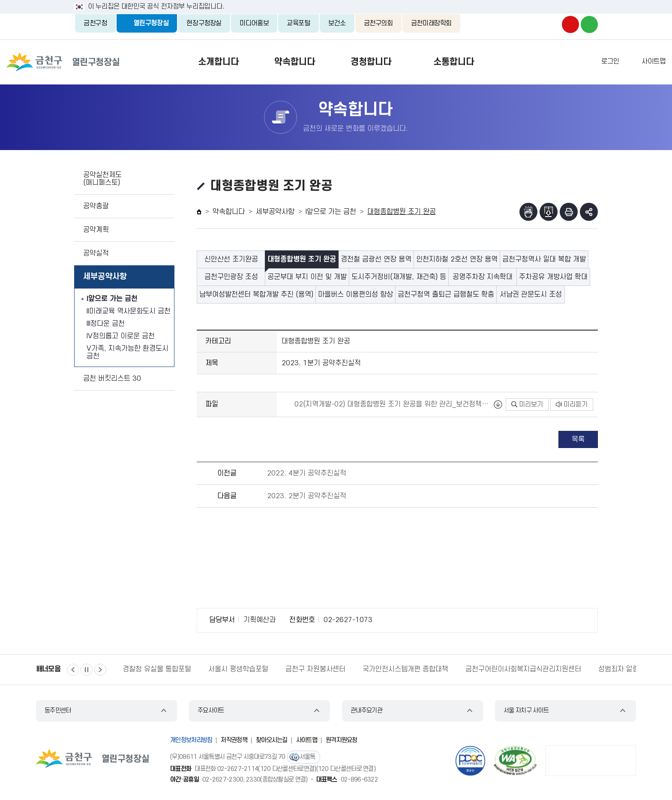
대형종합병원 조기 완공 (302, 259)
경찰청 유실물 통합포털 (157, 669)
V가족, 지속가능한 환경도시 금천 (127, 352)
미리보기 (527, 404)
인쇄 (569, 212)
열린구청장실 (151, 23)
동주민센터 (58, 711)
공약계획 (96, 230)
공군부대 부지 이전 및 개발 (307, 277)
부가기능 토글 (589, 212)
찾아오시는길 (272, 740)
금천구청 (95, 23)
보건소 (337, 23)
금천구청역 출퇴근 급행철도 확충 (446, 295)
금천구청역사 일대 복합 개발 (544, 259)
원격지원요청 (342, 740)
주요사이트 (211, 711)
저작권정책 (234, 740)
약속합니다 (289, 62)
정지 (87, 670)
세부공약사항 (105, 277)
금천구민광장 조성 (231, 277)
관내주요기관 (366, 711)
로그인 (610, 61)
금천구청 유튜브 (570, 24)
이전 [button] (73, 670)
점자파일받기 (549, 212)
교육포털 (298, 23)
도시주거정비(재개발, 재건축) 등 (399, 277)
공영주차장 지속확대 (483, 277)
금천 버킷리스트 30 (112, 379)
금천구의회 (378, 23)
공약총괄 (96, 206)
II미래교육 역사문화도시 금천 (129, 311)
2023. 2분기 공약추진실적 (307, 496)
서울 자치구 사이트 (526, 711)
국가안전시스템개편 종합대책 (405, 669)
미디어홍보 (254, 23)
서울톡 (307, 757)
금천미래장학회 (431, 23)
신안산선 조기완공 (231, 259)
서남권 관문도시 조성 (531, 295)
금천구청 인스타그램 (552, 24)
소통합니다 (466, 62)
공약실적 (96, 253)
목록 (578, 439)
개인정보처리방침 (191, 740)
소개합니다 (206, 62)
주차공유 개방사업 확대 (553, 277)
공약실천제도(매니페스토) (102, 179)
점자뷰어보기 (528, 212)
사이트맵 (654, 61)
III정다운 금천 (106, 324)
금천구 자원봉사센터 (315, 669)
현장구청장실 (204, 23)
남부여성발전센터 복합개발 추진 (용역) (256, 295)
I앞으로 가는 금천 (112, 299)
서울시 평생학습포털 (238, 669)
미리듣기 (572, 404)
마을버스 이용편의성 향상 (355, 295)
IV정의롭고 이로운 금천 (121, 336)
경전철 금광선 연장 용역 (376, 259)
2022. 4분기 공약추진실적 (307, 473)
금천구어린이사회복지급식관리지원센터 (523, 669)
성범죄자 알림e (621, 669)
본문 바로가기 (336, 0)
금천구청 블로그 (589, 24)
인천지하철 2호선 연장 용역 (457, 259)
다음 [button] (100, 670)
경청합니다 (373, 62)
